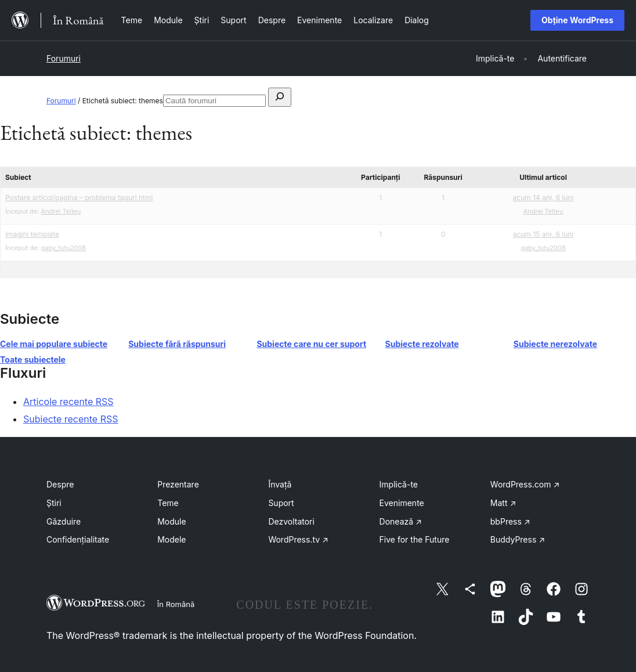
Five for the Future (415, 539)
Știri (54, 503)
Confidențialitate (78, 539)
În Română (176, 604)
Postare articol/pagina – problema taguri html (79, 198)
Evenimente (402, 503)
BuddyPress (518, 539)
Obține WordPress (577, 20)
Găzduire (64, 521)
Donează (401, 521)
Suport (281, 503)
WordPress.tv (298, 539)
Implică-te (399, 484)
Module (171, 521)
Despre (60, 484)
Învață (280, 484)
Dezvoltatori (291, 521)
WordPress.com (525, 484)
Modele (171, 539)
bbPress (510, 521)
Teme (168, 503)
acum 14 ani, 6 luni (543, 198)
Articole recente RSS (68, 402)
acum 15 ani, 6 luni (543, 234)
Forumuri (64, 58)
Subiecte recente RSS (71, 419)
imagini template (32, 234)
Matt (503, 503)
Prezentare (178, 484)
